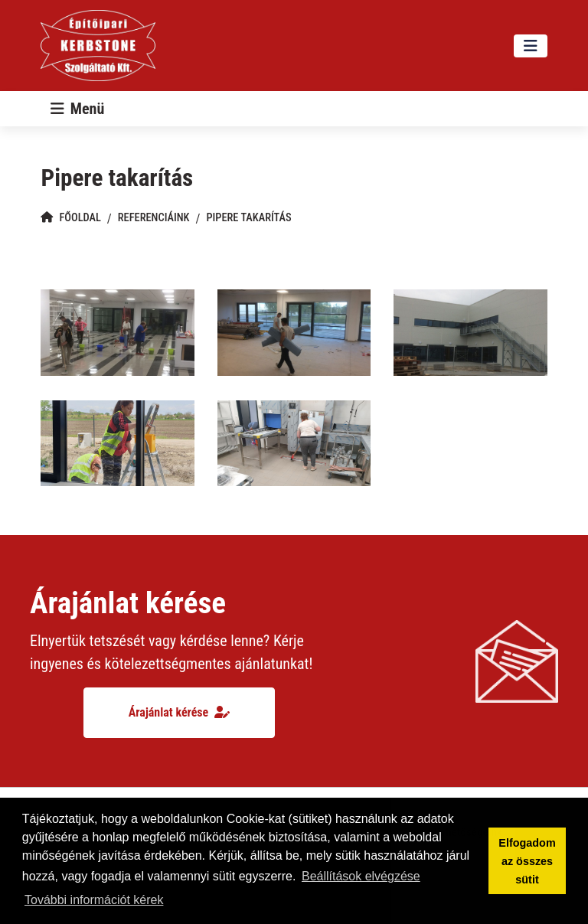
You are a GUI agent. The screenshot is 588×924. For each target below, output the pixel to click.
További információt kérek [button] (94, 900)
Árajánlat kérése (180, 712)
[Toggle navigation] (531, 46)
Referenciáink (154, 218)
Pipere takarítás (248, 218)
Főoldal (70, 218)
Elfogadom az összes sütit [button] (527, 861)
